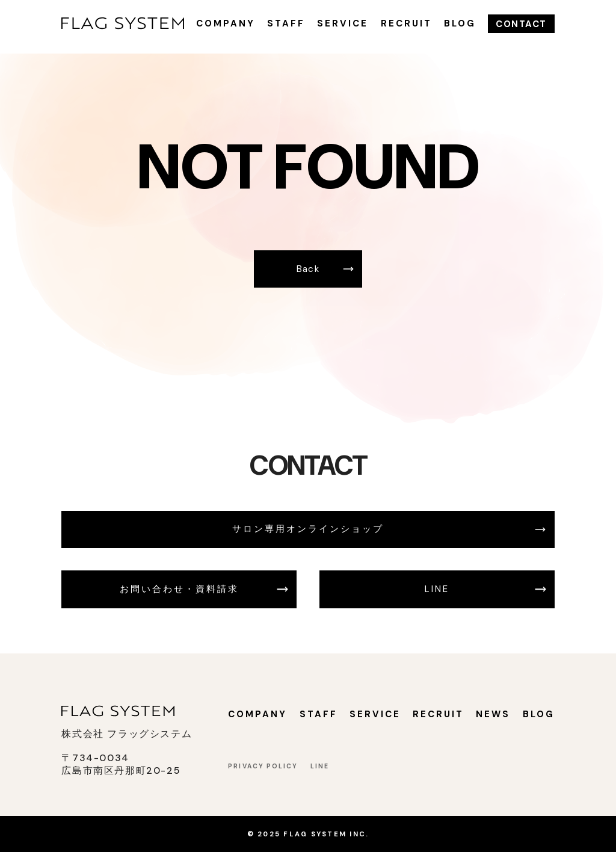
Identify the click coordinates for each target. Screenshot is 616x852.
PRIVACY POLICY (263, 766)
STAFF (286, 23)
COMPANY (226, 23)
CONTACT (521, 23)
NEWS (493, 714)
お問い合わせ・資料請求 (179, 589)
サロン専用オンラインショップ (308, 529)
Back (308, 269)
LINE (437, 589)
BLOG (460, 23)
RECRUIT (406, 23)
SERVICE (343, 23)
